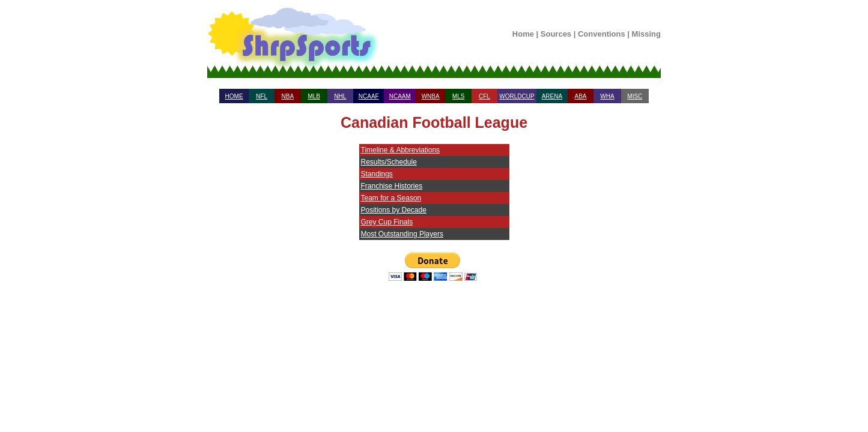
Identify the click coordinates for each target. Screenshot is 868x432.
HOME (234, 96)
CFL (484, 96)
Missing (646, 34)
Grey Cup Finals (387, 222)
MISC (635, 96)
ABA (580, 96)
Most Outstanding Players (402, 234)
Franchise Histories (392, 186)
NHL (340, 96)
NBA (288, 96)
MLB (314, 96)
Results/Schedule (389, 162)
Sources (556, 34)
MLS (459, 96)
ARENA (552, 96)
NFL (262, 96)
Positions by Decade (394, 210)
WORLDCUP (517, 96)
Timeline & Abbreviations (401, 150)
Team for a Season (391, 198)
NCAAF (369, 96)
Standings (377, 174)
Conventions (602, 34)
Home (523, 34)
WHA (607, 96)
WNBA (431, 96)
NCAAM (400, 96)
